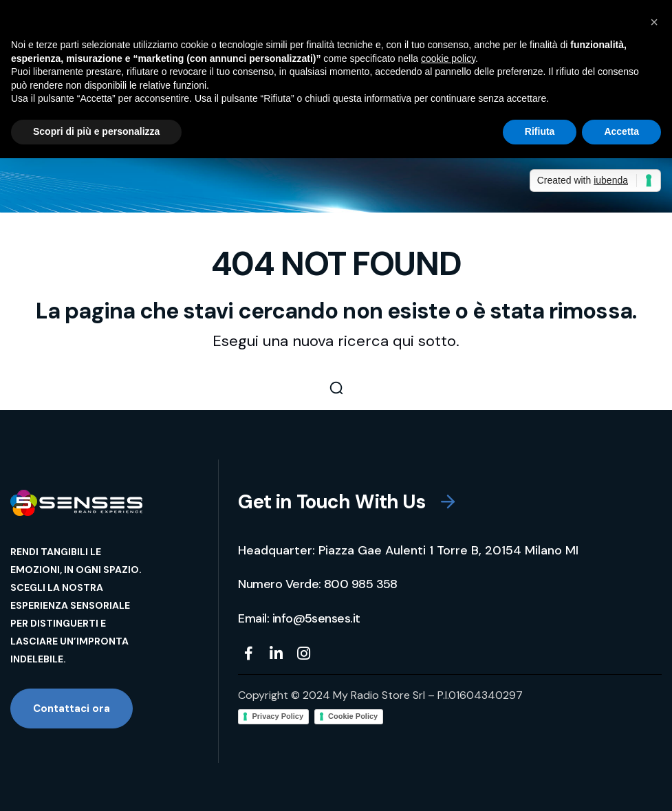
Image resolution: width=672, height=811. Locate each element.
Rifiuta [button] (540, 131)
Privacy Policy (278, 716)
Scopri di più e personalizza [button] (96, 131)
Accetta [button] (621, 131)
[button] (336, 388)
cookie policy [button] (448, 58)
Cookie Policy (353, 716)
